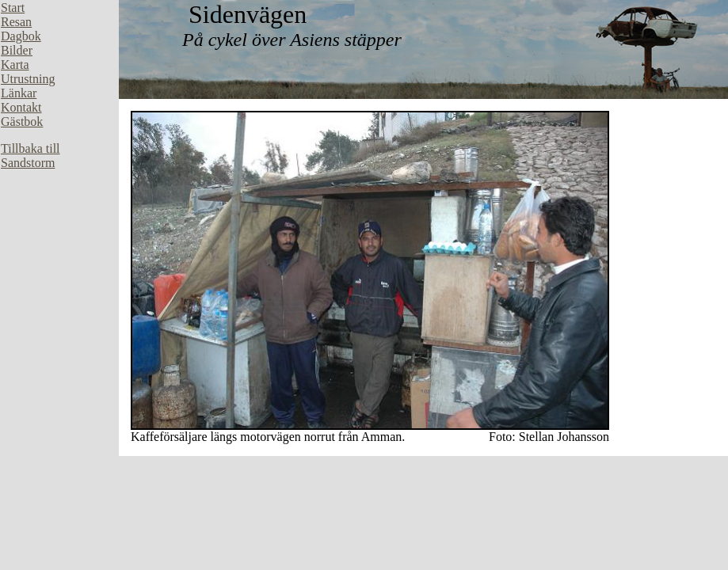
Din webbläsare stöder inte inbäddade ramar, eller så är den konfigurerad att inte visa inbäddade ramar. (59, 237)
